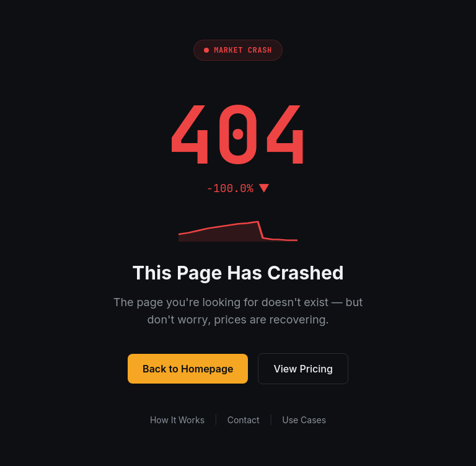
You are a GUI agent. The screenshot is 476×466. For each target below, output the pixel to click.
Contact (244, 420)
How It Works (177, 420)
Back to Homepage (188, 369)
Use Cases (304, 420)
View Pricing (303, 369)
